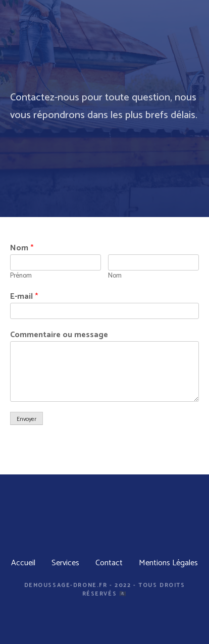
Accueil (23, 563)
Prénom (21, 276)
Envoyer (27, 419)
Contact (109, 563)
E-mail (24, 297)
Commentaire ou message (59, 335)
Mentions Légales (168, 563)
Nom (22, 248)
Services (65, 563)
